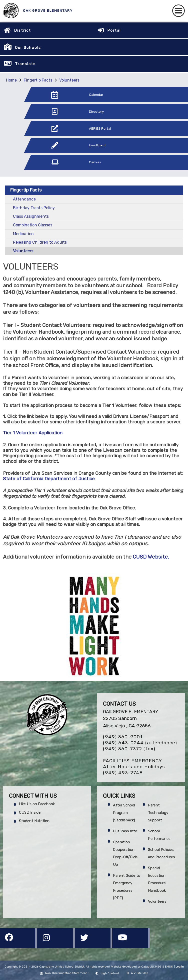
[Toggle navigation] (178, 11)
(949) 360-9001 (123, 737)
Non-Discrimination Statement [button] (66, 973)
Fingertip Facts (38, 80)
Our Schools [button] (28, 48)
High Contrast (110, 973)
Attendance (24, 199)
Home (11, 80)
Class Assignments (31, 216)
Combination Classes (33, 225)
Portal (114, 30)
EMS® (169, 967)
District (22, 30)
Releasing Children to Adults (40, 242)
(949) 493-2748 (123, 773)
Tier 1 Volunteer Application (33, 433)
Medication (23, 234)
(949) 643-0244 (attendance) (140, 743)
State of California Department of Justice (49, 479)
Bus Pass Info (125, 831)
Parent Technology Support (158, 813)
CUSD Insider (30, 812)
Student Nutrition (34, 821)
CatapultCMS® (151, 967)
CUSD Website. (150, 557)
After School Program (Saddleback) (124, 813)
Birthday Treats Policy (34, 208)
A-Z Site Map (137, 973)
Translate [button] (25, 64)
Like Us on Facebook (37, 804)
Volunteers (69, 80)
